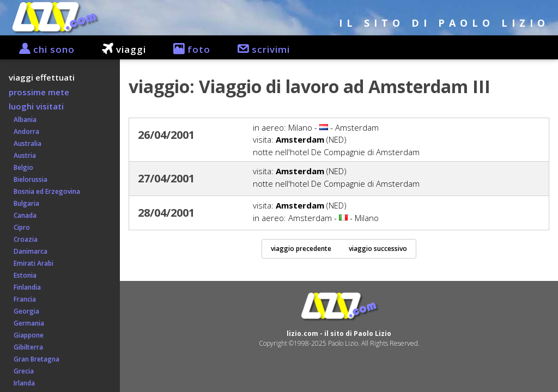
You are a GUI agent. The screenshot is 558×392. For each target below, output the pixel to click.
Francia (22, 299)
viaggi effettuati (42, 77)
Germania (26, 323)
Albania (23, 120)
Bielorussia (28, 179)
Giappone (26, 335)
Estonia (23, 275)
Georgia (24, 311)
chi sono (41, 49)
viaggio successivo (378, 249)
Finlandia (25, 287)
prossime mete (39, 92)
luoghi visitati (36, 106)
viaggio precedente (301, 249)
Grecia (21, 371)
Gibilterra (26, 347)
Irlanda (22, 383)
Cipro (19, 227)
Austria (22, 155)
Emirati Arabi (31, 263)
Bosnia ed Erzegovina (44, 191)
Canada (23, 215)
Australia (25, 143)
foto (186, 49)
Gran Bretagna (34, 359)
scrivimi (258, 49)
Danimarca (28, 251)
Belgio (21, 167)
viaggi (119, 49)
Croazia (23, 239)
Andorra (24, 131)
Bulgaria (24, 203)
